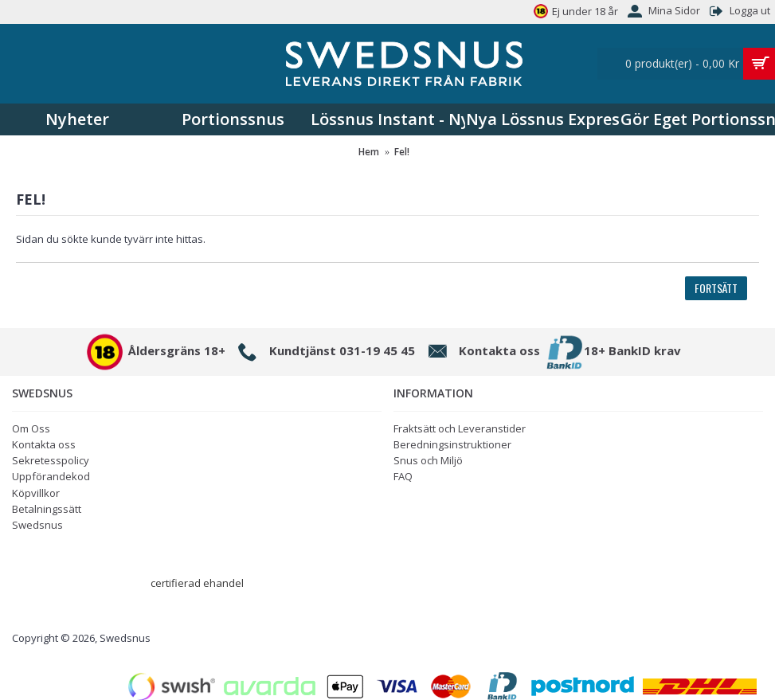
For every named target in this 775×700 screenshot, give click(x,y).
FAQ (403, 476)
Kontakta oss (44, 444)
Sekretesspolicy (51, 460)
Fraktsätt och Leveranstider (460, 428)
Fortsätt (716, 288)
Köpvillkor (36, 493)
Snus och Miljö (428, 460)
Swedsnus (37, 525)
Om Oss (31, 428)
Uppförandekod (51, 476)
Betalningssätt (47, 509)
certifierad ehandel (197, 583)
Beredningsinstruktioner (452, 444)
